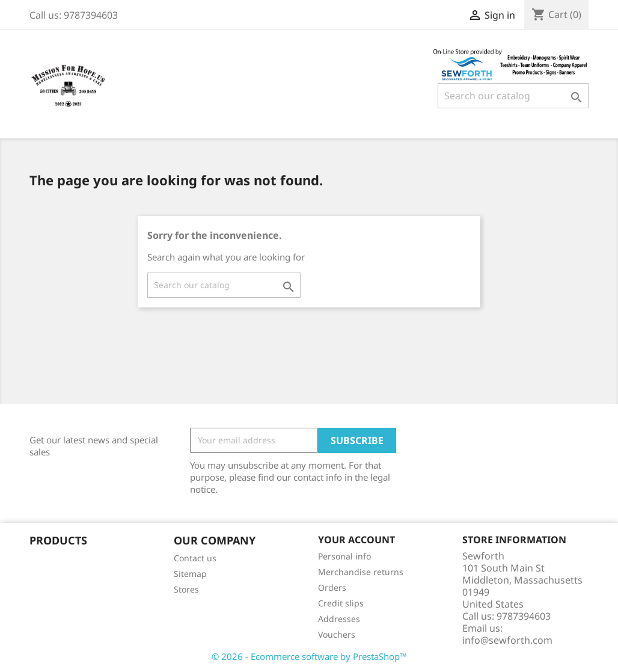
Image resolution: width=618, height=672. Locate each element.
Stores (186, 589)
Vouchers (337, 634)
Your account (356, 540)
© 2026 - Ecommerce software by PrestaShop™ (309, 656)
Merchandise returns (361, 572)
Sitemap (190, 574)
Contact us (195, 558)
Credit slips (341, 603)
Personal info (344, 556)
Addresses (339, 619)
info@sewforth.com (507, 640)
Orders (332, 587)
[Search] (513, 96)
